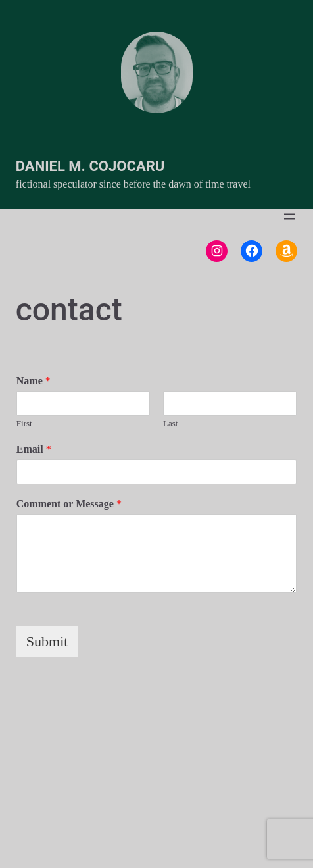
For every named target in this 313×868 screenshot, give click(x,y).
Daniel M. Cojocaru (90, 166)
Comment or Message (69, 504)
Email (34, 449)
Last (170, 423)
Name (34, 381)
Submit (47, 641)
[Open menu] (289, 217)
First (24, 423)
